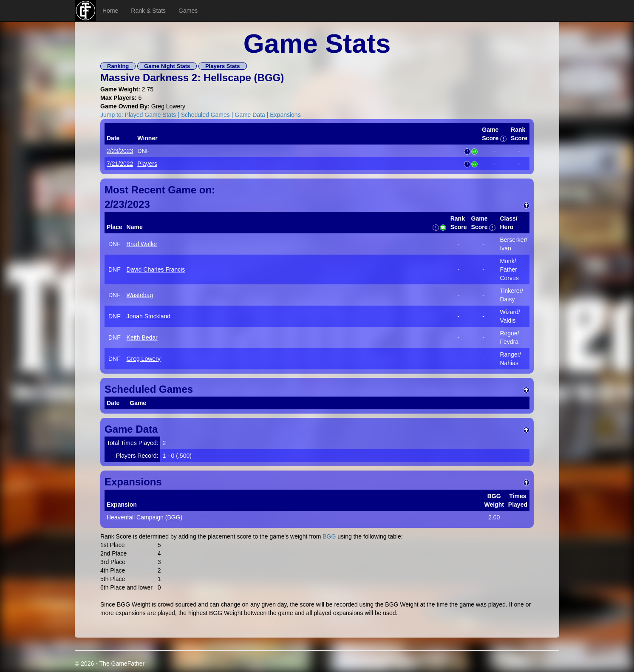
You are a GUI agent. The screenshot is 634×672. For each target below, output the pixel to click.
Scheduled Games (205, 115)
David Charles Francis (156, 269)
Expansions (285, 115)
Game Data (250, 115)
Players (147, 164)
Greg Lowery (144, 359)
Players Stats (223, 66)
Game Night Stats (167, 66)
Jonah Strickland (149, 316)
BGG (269, 78)
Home (110, 11)
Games (188, 11)
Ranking (118, 66)
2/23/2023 (120, 151)
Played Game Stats (151, 115)
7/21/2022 (120, 164)
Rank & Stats (148, 11)
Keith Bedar (142, 337)
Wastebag (140, 295)
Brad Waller (142, 244)
